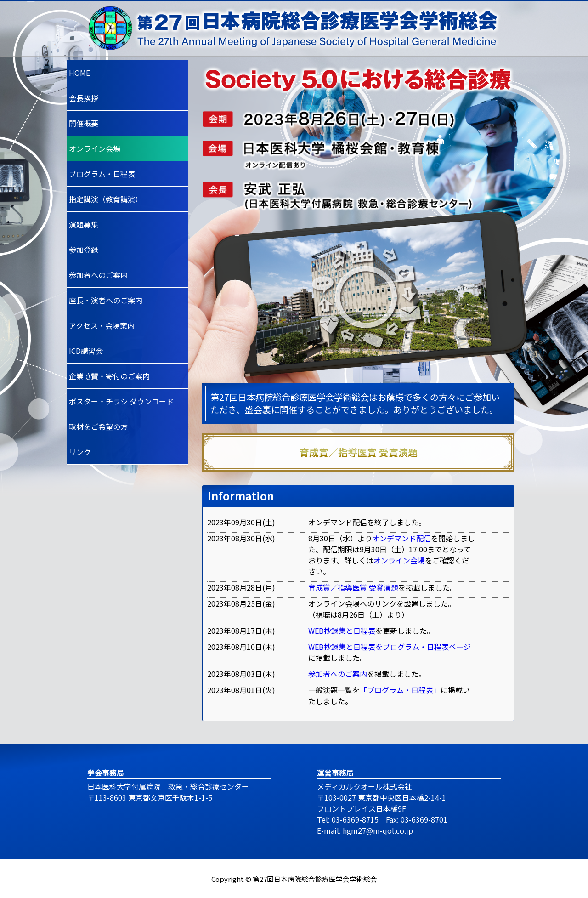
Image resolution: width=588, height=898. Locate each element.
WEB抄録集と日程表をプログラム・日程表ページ (390, 647)
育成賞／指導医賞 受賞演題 (353, 587)
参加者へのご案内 (338, 674)
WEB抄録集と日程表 (342, 631)
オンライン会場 (399, 560)
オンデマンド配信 (401, 538)
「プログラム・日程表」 (400, 690)
